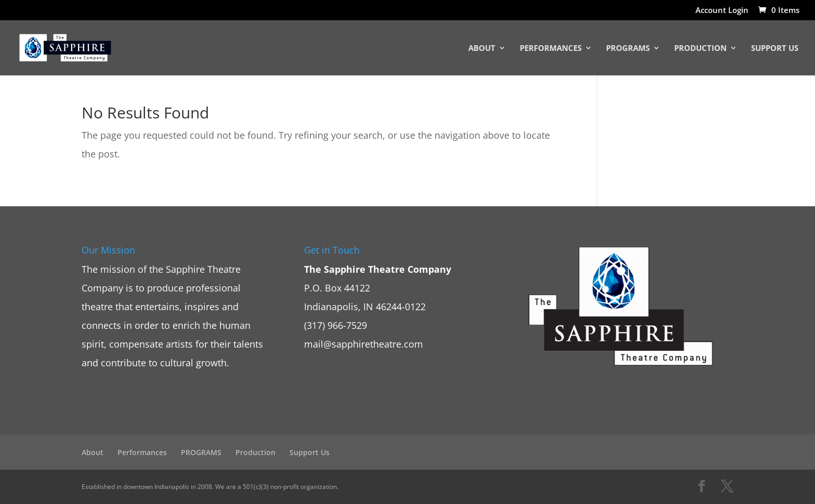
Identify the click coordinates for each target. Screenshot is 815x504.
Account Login (722, 11)
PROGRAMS (628, 49)
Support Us (775, 49)
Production (700, 49)
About (482, 49)
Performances (551, 49)
